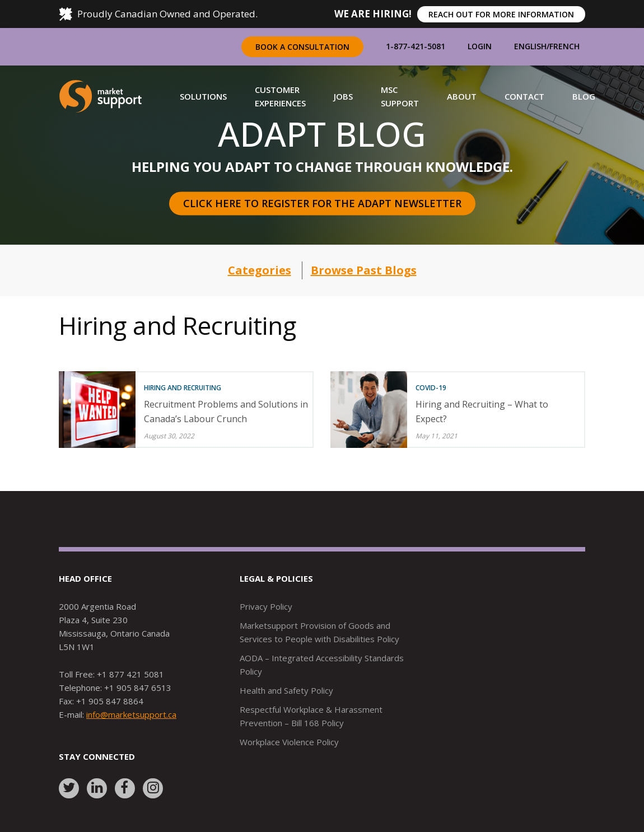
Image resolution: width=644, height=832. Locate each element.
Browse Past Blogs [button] (364, 270)
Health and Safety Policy (286, 690)
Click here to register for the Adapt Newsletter (322, 203)
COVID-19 (431, 388)
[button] (203, 96)
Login (480, 46)
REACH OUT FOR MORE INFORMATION (501, 14)
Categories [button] (260, 270)
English (530, 46)
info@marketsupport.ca (131, 714)
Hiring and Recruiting (183, 388)
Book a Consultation (302, 47)
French (564, 46)
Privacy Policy (266, 606)
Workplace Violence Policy (289, 742)
